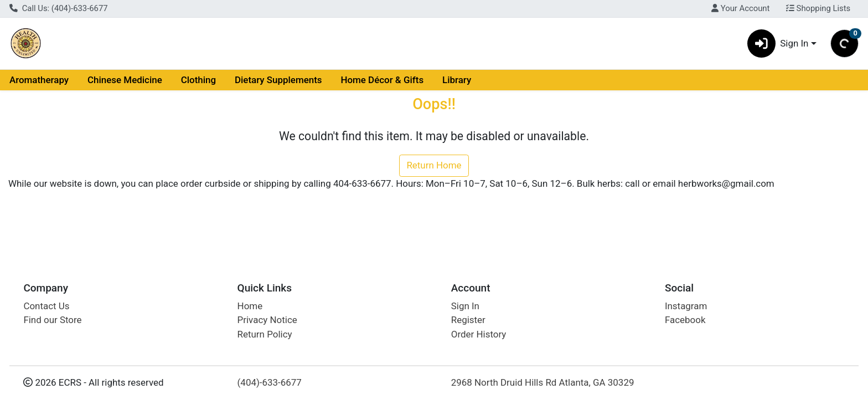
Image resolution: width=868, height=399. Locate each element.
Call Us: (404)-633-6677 (59, 8)
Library (457, 80)
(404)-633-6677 (270, 382)
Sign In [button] (778, 44)
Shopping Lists (818, 8)
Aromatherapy (39, 80)
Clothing (198, 80)
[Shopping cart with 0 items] (844, 44)
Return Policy (265, 334)
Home (250, 306)
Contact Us (46, 306)
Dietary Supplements (278, 80)
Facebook (685, 320)
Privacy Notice (267, 320)
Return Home (434, 165)
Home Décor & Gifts (382, 80)
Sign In (465, 306)
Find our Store (52, 320)
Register (468, 320)
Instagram (686, 306)
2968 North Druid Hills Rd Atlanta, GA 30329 (543, 382)
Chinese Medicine (125, 80)
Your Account (740, 8)
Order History (479, 334)
